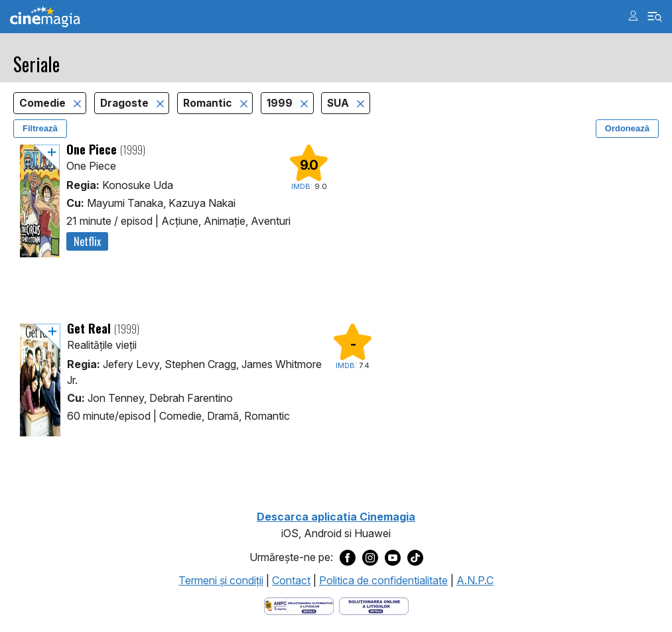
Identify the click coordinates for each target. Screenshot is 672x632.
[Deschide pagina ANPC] (299, 605)
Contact (291, 580)
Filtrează (40, 128)
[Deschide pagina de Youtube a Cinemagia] (393, 558)
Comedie (44, 103)
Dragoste (126, 103)
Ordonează (627, 128)
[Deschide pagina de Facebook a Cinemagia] (348, 558)
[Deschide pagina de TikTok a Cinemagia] (415, 558)
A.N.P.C (475, 580)
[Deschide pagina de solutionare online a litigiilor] (374, 605)
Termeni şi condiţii (221, 580)
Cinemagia (45, 17)
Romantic (209, 103)
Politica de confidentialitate (383, 580)
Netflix (87, 241)
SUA (339, 103)
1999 (281, 103)
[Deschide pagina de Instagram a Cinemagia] (370, 558)
